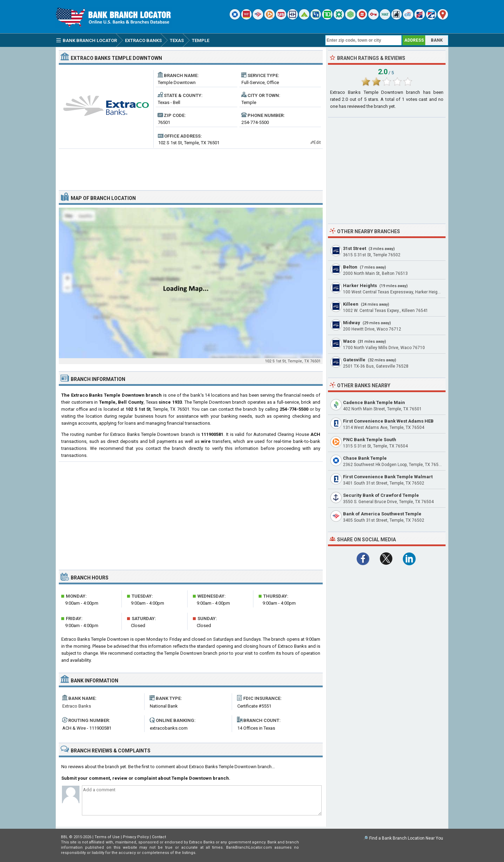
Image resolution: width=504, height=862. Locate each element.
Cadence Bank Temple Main (374, 402)
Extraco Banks (77, 706)
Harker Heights (360, 286)
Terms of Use (107, 837)
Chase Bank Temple (365, 458)
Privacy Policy (136, 837)
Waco (349, 341)
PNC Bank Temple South (370, 440)
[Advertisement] (191, 167)
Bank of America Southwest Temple (382, 514)
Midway (352, 323)
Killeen (351, 304)
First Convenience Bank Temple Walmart (388, 477)
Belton (350, 267)
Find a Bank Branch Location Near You (406, 838)
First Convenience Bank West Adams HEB (388, 421)
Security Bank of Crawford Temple (381, 495)
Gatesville (354, 360)
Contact (159, 837)
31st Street (355, 248)
